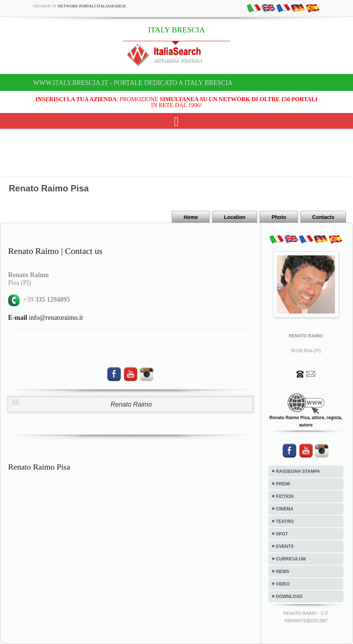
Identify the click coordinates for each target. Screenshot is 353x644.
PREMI (283, 484)
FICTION (285, 496)
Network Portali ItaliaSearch (92, 6)
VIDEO (283, 584)
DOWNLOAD (289, 597)
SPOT (282, 534)
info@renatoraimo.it (46, 318)
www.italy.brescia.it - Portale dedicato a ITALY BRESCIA (133, 83)
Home (191, 217)
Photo (279, 217)
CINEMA (285, 509)
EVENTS (285, 546)
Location (235, 217)
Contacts (323, 217)
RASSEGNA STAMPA (298, 471)
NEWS (283, 572)
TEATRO (285, 521)
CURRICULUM (291, 559)
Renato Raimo (131, 404)
